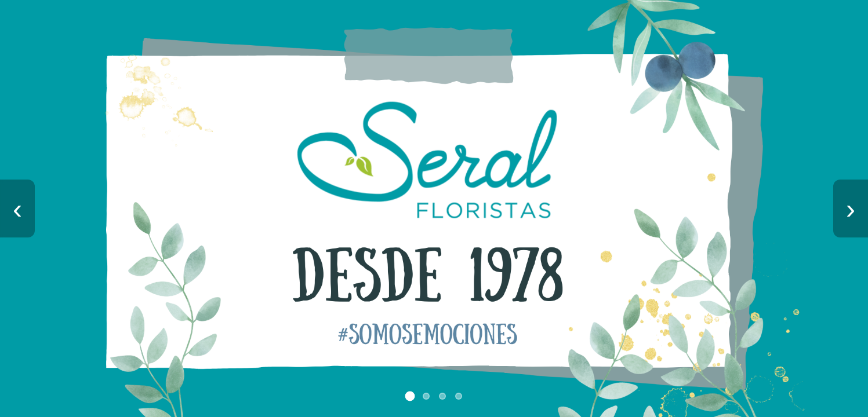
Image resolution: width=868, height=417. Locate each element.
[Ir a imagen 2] (426, 396)
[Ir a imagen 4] (459, 396)
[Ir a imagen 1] (410, 396)
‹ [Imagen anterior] (17, 209)
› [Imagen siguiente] (851, 209)
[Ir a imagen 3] (442, 396)
